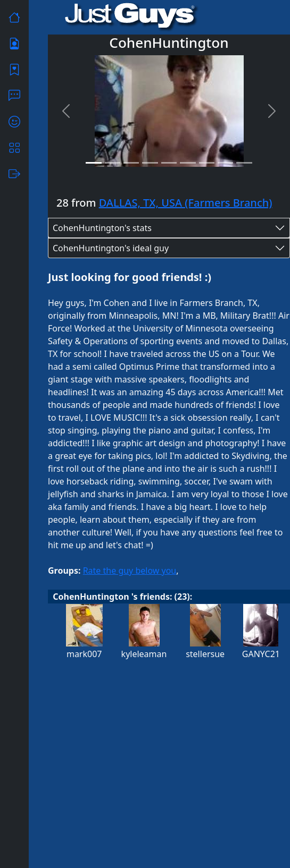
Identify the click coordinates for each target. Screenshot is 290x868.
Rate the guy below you (130, 571)
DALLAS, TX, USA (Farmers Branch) (186, 203)
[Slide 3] (131, 163)
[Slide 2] (113, 163)
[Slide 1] (93, 163)
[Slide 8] (225, 163)
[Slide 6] (188, 163)
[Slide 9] (244, 163)
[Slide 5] (169, 163)
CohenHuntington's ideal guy (111, 248)
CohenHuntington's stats (102, 228)
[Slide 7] (207, 163)
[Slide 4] (150, 163)
